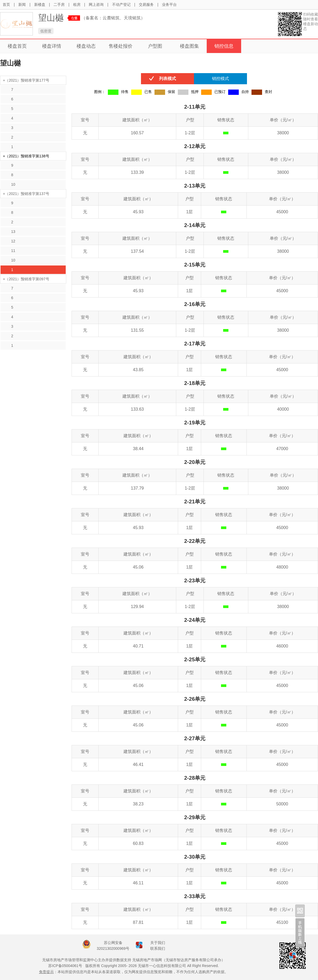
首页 (6, 5)
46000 (282, 646)
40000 (283, 409)
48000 (282, 567)
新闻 (22, 5)
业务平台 (169, 5)
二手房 (59, 5)
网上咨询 (96, 5)
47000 (282, 449)
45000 (282, 212)
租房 (77, 5)
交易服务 (146, 5)
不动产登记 (121, 5)
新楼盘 (40, 5)
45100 (282, 922)
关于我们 (158, 943)
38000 (283, 133)
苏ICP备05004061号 (65, 966)
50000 (282, 804)
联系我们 (158, 948)
